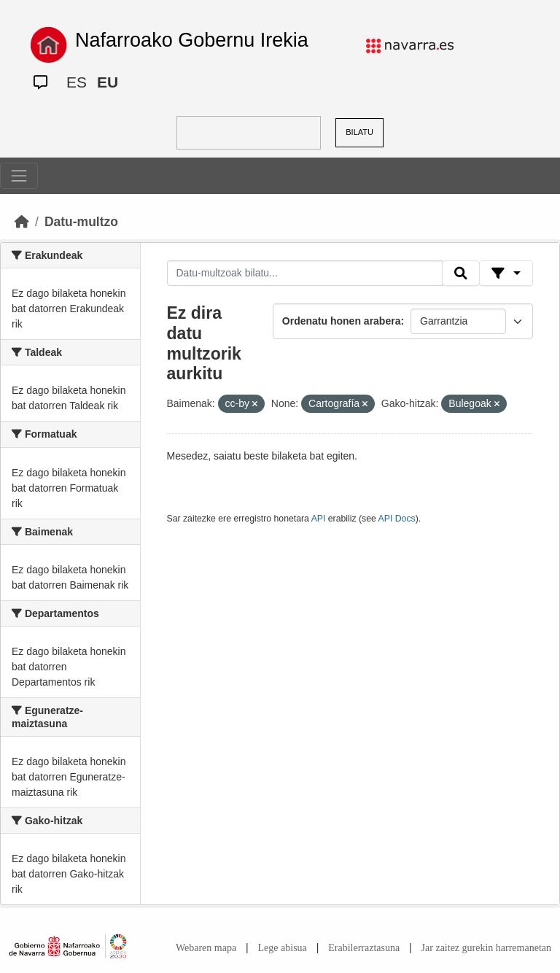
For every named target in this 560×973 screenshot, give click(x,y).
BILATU (359, 132)
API (319, 519)
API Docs (397, 519)
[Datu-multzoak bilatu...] (305, 274)
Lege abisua (283, 948)
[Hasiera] (22, 222)
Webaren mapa (206, 948)
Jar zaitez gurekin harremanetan (486, 948)
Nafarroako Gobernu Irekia (192, 40)
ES (77, 82)
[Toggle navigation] (19, 176)
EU (108, 82)
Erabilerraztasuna (364, 948)
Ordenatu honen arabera (342, 321)
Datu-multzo (81, 222)
